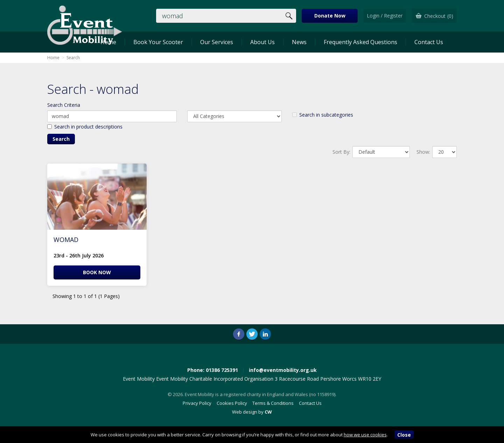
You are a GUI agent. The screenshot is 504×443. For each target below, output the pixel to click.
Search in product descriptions (85, 127)
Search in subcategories (323, 115)
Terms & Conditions (273, 403)
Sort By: (341, 152)
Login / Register (385, 16)
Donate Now (330, 16)
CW (268, 412)
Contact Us (429, 42)
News (299, 42)
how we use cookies (365, 435)
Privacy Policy (197, 403)
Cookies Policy (232, 403)
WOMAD (66, 240)
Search (73, 58)
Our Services (217, 42)
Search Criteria (64, 105)
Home (53, 58)
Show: (423, 152)
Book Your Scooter (158, 42)
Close (404, 435)
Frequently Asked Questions (360, 42)
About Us (262, 42)
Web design (245, 412)
